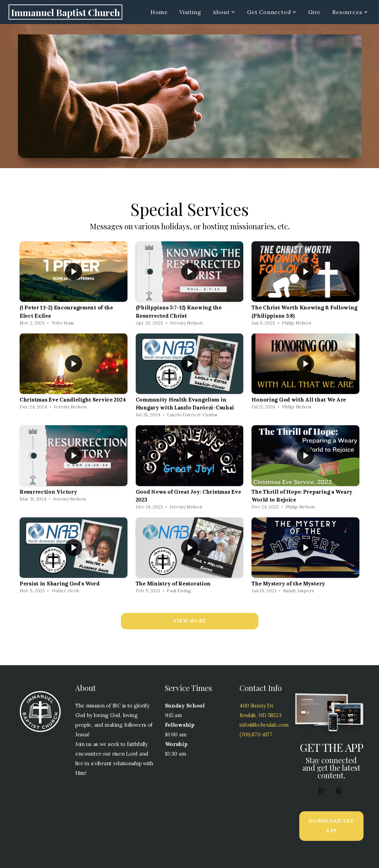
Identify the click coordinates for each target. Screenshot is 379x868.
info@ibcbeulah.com (264, 725)
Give (314, 12)
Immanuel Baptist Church (65, 12)
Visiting (190, 12)
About (224, 12)
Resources (350, 12)
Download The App (331, 826)
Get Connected (272, 12)
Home (159, 12)
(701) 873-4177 (256, 734)
